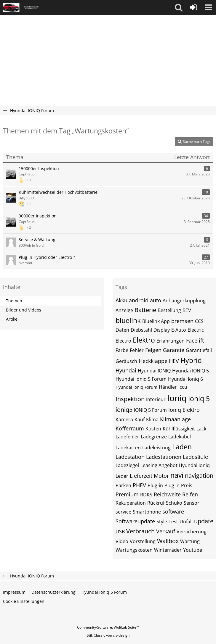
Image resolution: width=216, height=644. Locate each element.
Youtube (193, 550)
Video (122, 541)
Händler (168, 387)
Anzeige (124, 310)
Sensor (192, 503)
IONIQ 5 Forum (150, 410)
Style (162, 522)
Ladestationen (164, 457)
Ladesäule (195, 457)
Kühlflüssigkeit (179, 429)
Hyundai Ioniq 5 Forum (141, 379)
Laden (182, 447)
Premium (127, 494)
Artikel (12, 319)
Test (173, 522)
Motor (161, 476)
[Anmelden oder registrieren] (193, 7)
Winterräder (168, 550)
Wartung (190, 541)
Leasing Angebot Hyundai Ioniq (175, 465)
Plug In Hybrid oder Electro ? (47, 257)
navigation (199, 476)
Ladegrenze (154, 437)
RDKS (146, 495)
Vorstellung (143, 541)
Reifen (190, 494)
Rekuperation (131, 503)
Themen (14, 301)
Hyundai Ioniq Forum (136, 387)
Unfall (186, 522)
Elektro (144, 340)
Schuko (174, 503)
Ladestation (130, 457)
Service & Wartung (37, 239)
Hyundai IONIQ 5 (191, 371)
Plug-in (155, 485)
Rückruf (156, 503)
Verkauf (166, 531)
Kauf (140, 419)
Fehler (137, 350)
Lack (201, 429)
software (173, 511)
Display (162, 330)
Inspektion (130, 399)
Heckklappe (153, 361)
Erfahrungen (171, 341)
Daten (122, 330)
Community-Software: (108, 627)
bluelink (128, 320)
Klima (152, 419)
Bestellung (169, 310)
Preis (187, 485)
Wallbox (168, 541)
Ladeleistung (156, 448)
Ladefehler (127, 437)
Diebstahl (141, 330)
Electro (123, 341)
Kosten (153, 429)
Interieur (156, 399)
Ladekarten (128, 448)
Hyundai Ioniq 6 (185, 379)
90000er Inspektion (38, 216)
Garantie (174, 350)
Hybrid (191, 360)
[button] (179, 7)
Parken (123, 485)
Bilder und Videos (24, 310)
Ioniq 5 (199, 398)
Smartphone (147, 512)
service (123, 512)
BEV (187, 310)
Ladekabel (180, 437)
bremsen (182, 321)
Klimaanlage (175, 419)
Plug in (172, 485)
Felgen (153, 350)
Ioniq (177, 398)
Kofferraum (130, 428)
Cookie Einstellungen (24, 601)
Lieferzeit (141, 476)
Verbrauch (140, 531)
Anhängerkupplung (184, 301)
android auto (145, 300)
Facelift (195, 340)
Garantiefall (199, 350)
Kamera (124, 419)
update (204, 521)
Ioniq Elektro (184, 410)
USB (120, 532)
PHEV (139, 485)
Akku (121, 300)
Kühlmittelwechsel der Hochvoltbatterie (58, 192)
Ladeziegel (127, 465)
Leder (122, 476)
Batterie (145, 310)
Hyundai (126, 370)
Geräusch (126, 361)
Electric (196, 330)
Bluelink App (156, 321)
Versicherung (192, 532)
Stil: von (108, 635)
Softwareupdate (135, 521)
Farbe (122, 350)
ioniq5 (124, 410)
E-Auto (179, 330)
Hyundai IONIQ (154, 371)
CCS (199, 321)
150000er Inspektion (39, 168)
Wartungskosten (134, 550)
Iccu (183, 387)
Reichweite (167, 494)
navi (177, 475)
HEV (174, 361)
